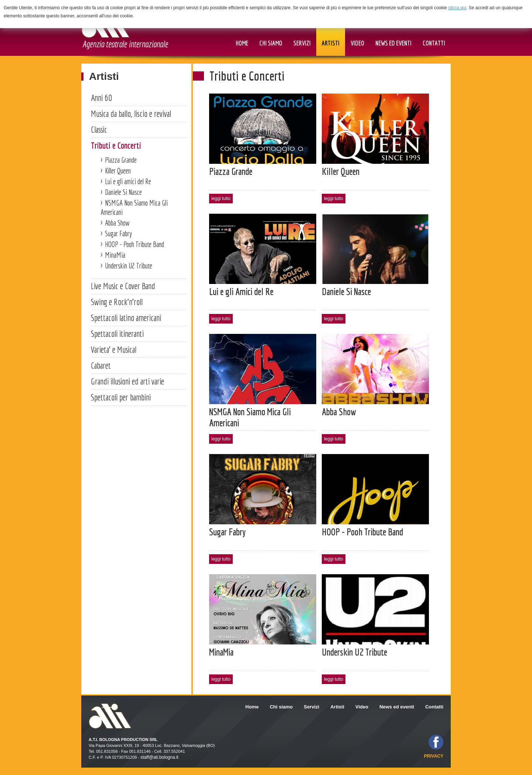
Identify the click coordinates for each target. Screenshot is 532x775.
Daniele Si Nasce (123, 192)
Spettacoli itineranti (117, 334)
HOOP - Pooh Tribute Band (134, 244)
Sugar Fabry (118, 233)
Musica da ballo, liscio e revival (131, 114)
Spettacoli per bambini (121, 397)
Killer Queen (118, 171)
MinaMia (115, 255)
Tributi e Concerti (116, 145)
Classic (99, 129)
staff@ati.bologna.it (159, 757)
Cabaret (101, 365)
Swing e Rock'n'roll (117, 302)
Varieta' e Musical (114, 349)
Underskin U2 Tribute (129, 266)
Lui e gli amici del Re (128, 181)
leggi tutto (221, 199)
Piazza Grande (121, 160)
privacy (434, 756)
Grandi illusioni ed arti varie (127, 381)
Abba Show (117, 223)
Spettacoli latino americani (126, 318)
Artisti (104, 76)
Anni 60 (101, 98)
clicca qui (457, 8)
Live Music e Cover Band (123, 286)
